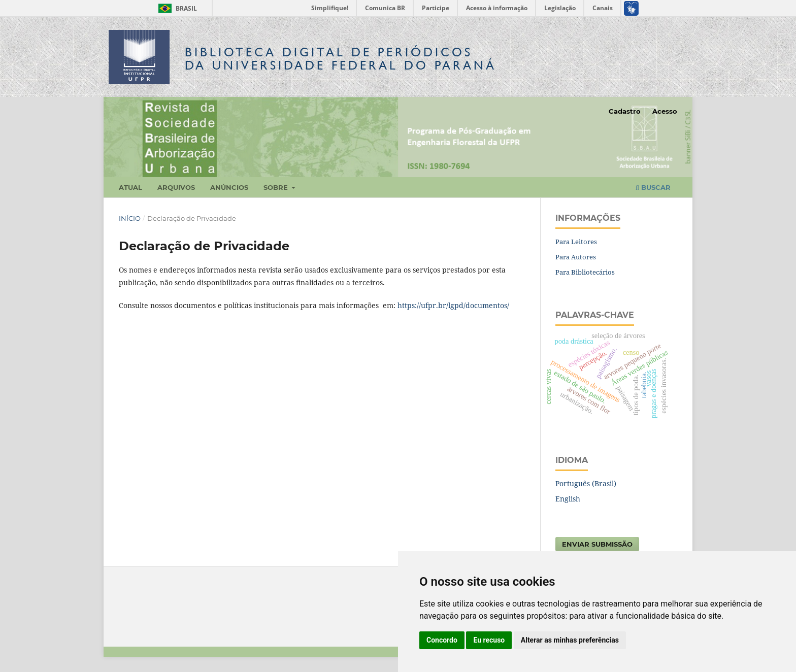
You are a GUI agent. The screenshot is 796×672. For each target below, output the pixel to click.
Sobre (277, 187)
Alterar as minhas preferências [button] (570, 640)
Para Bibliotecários (585, 272)
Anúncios (229, 187)
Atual (130, 187)
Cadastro (625, 111)
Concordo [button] (442, 640)
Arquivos (176, 187)
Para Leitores (576, 242)
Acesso (665, 111)
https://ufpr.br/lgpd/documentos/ (453, 305)
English (568, 499)
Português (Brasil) (586, 483)
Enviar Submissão (597, 544)
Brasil (176, 8)
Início (130, 218)
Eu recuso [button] (489, 640)
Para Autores (576, 257)
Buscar (653, 187)
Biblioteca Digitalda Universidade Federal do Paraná (341, 59)
